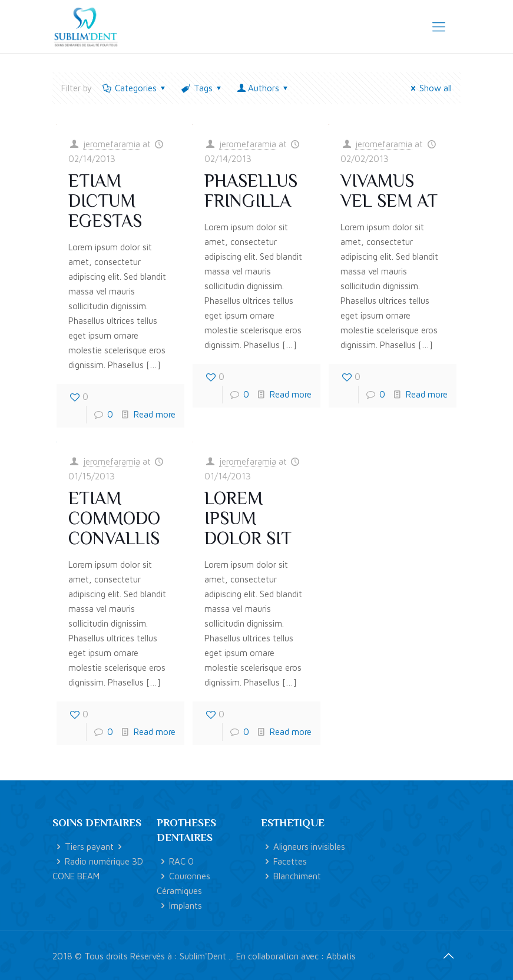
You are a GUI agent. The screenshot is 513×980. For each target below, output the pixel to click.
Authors (264, 88)
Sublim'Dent (203, 956)
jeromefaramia (112, 144)
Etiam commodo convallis (114, 518)
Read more (155, 414)
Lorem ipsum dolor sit (248, 518)
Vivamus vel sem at (389, 191)
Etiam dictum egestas (105, 201)
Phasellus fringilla (251, 191)
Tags (202, 88)
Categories (135, 88)
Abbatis (341, 956)
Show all (429, 88)
